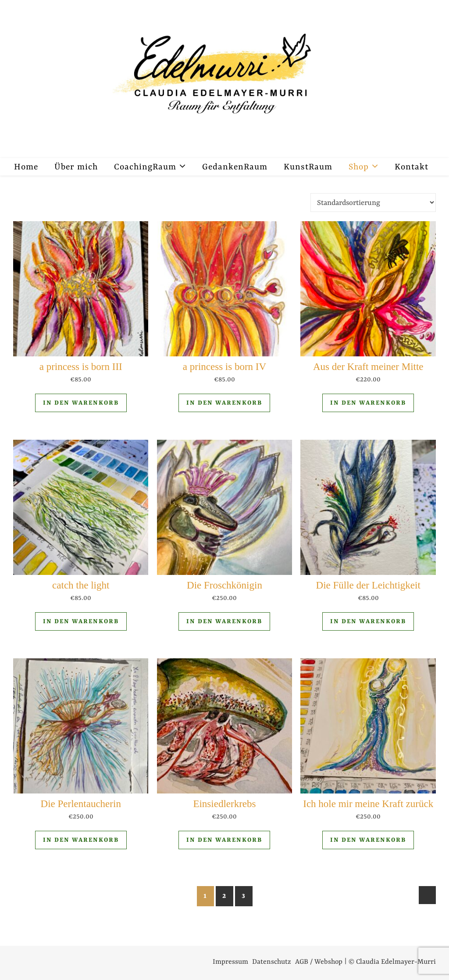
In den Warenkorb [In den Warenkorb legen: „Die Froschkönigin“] (224, 621)
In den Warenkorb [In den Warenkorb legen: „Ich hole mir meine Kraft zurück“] (368, 840)
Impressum (230, 962)
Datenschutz (272, 962)
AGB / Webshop (319, 962)
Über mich (76, 167)
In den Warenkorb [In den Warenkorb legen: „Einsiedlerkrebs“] (224, 840)
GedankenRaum (235, 167)
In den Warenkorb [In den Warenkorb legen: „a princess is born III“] (81, 403)
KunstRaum (308, 167)
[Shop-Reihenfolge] (373, 203)
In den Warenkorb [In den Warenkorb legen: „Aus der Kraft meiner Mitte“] (368, 403)
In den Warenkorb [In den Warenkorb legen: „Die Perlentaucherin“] (81, 840)
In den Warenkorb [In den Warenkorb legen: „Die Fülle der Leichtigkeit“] (368, 621)
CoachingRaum (145, 167)
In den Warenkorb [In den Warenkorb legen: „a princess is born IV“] (224, 403)
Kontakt (412, 167)
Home (26, 167)
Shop (359, 167)
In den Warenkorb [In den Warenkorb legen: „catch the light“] (81, 621)
